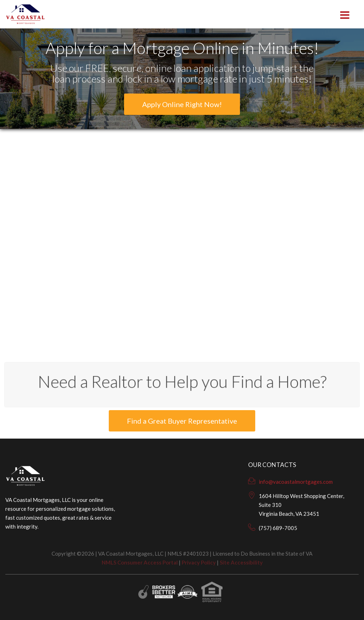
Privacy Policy (199, 562)
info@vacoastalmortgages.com (296, 482)
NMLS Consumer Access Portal (140, 562)
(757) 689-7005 (278, 528)
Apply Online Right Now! (182, 104)
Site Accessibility (241, 562)
